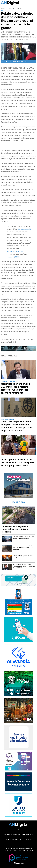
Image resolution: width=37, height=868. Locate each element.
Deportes (10, 837)
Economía (14, 835)
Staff (15, 842)
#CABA (28, 229)
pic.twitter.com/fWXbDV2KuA (17, 251)
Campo (28, 837)
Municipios (29, 835)
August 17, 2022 (13, 257)
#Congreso (21, 229)
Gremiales (21, 835)
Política (7, 835)
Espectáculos (11, 839)
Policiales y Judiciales (24, 839)
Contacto (21, 842)
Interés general (20, 837)
